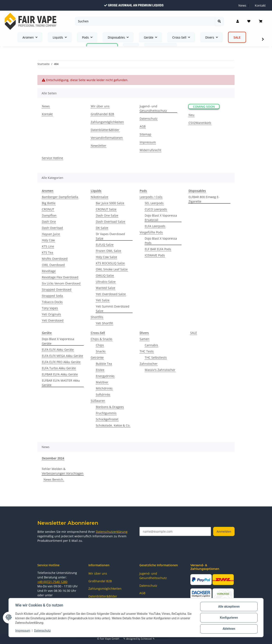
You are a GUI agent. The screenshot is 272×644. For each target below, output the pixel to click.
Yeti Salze (103, 300)
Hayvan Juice (51, 234)
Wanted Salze (106, 288)
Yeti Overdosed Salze (111, 294)
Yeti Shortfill (104, 323)
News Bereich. (54, 479)
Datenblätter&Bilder (105, 130)
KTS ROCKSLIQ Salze (110, 263)
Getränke (97, 357)
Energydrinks (105, 376)
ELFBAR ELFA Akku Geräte (60, 374)
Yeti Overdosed (53, 320)
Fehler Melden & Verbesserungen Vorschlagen (63, 471)
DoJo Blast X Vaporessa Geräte (58, 341)
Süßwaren (98, 401)
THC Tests (147, 351)
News (46, 106)
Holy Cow (48, 240)
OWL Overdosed (53, 265)
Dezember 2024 (53, 458)
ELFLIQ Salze (105, 245)
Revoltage (49, 271)
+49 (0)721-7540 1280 (52, 582)
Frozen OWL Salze (108, 251)
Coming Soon (204, 107)
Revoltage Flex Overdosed (60, 277)
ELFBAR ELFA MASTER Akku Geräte (61, 383)
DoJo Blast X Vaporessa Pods (161, 241)
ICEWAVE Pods (155, 255)
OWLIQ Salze (105, 275)
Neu (191, 115)
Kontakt (47, 114)
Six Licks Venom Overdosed (61, 283)
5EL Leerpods (154, 203)
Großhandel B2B (102, 114)
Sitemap (145, 134)
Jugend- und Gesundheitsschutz (153, 108)
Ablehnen (229, 629)
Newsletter (98, 146)
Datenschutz (43, 631)
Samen (144, 339)
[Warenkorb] (261, 21)
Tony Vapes (50, 308)
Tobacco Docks (52, 302)
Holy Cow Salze (106, 257)
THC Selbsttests (156, 357)
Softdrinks (103, 395)
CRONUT (48, 209)
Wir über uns (100, 106)
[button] (238, 21)
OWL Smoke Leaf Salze (112, 269)
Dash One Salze (107, 215)
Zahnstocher (149, 364)
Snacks (101, 351)
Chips (100, 345)
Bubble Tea (104, 364)
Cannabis (151, 345)
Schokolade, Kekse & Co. (113, 425)
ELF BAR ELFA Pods (158, 249)
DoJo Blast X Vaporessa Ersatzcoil (161, 218)
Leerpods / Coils (151, 197)
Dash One (49, 222)
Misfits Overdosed (55, 259)
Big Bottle (49, 203)
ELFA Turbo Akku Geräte (59, 368)
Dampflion (49, 215)
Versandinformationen (107, 138)
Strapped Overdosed (57, 290)
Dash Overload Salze (110, 222)
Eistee (100, 370)
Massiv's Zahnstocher (160, 370)
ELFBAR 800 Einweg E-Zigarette (204, 199)
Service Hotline (52, 158)
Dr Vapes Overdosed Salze (110, 236)
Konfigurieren (229, 618)
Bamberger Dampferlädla (60, 197)
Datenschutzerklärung (112, 532)
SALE (194, 333)
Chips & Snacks (102, 339)
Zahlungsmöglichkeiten (107, 122)
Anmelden (224, 531)
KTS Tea (47, 252)
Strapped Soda (52, 296)
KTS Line (48, 246)
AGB (143, 126)
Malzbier (102, 382)
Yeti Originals (51, 314)
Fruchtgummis (106, 413)
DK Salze (102, 228)
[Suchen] (145, 21)
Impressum (23, 631)
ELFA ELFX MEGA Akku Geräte (62, 356)
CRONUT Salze (106, 209)
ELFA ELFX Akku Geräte (58, 350)
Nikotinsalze (99, 197)
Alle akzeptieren (229, 607)
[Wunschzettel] (249, 21)
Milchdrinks (104, 388)
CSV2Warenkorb (200, 123)
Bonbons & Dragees (110, 407)
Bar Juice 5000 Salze (110, 203)
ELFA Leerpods (155, 226)
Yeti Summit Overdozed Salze (113, 309)
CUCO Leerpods (156, 209)
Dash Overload (52, 228)
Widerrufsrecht (150, 150)
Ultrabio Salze (106, 282)
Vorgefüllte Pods (151, 232)
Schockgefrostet (107, 419)
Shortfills (97, 317)
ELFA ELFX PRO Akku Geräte (61, 362)
